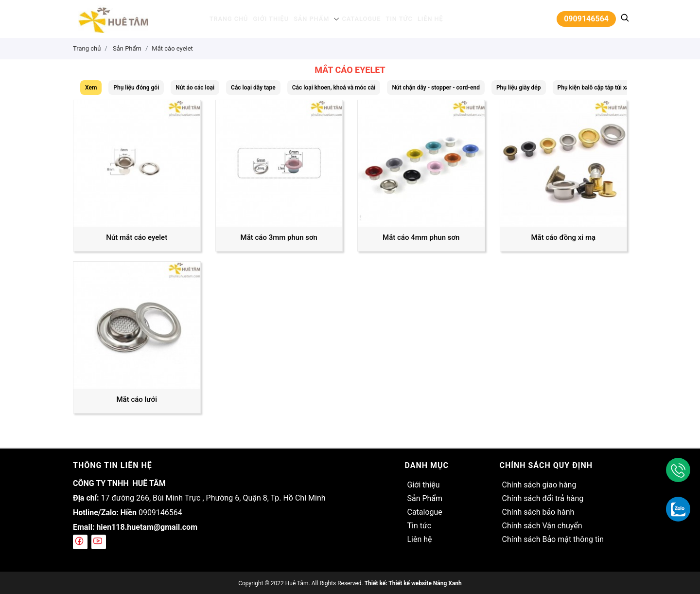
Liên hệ (423, 19)
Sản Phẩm (312, 19)
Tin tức (394, 19)
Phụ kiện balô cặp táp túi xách (597, 88)
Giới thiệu (275, 19)
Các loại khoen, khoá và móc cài (334, 88)
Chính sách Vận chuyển (542, 526)
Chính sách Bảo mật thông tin (553, 539)
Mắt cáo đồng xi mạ (563, 237)
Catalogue (359, 19)
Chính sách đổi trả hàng (542, 498)
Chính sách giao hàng (539, 485)
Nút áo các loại (195, 88)
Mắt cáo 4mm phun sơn (421, 237)
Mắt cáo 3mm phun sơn (279, 237)
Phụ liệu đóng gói (136, 88)
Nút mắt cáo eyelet (137, 237)
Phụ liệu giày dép (519, 88)
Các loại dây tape (253, 88)
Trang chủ (236, 19)
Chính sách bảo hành (538, 512)
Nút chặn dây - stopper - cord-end (436, 88)
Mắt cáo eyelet (172, 48)
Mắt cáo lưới (137, 399)
